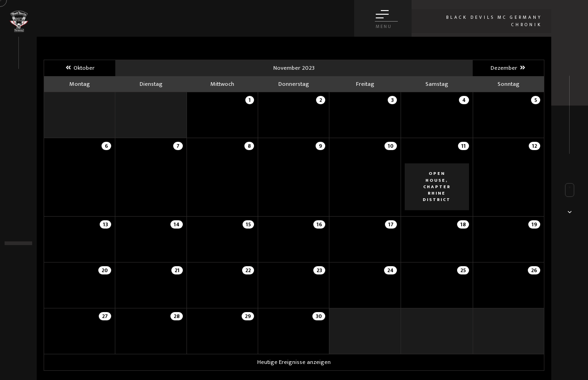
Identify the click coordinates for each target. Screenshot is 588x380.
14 (177, 224)
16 (319, 224)
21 (177, 270)
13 (105, 224)
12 (534, 146)
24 (390, 270)
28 (177, 316)
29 (248, 316)
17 (391, 224)
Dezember (508, 68)
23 (319, 270)
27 (105, 316)
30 (319, 316)
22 (248, 270)
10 (391, 146)
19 (534, 224)
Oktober (80, 68)
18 (463, 224)
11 (464, 146)
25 (463, 270)
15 (248, 224)
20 (105, 270)
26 (534, 270)
